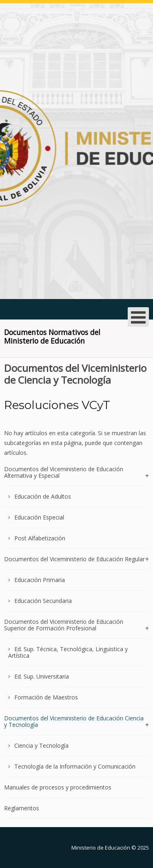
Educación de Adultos (43, 496)
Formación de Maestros (46, 697)
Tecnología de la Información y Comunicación (75, 766)
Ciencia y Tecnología (41, 745)
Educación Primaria (40, 580)
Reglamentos (22, 808)
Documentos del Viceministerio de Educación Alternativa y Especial (64, 473)
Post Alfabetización (40, 538)
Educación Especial (39, 517)
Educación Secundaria (43, 601)
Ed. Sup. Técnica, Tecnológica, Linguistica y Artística (68, 652)
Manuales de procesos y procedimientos (58, 787)
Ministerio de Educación (101, 848)
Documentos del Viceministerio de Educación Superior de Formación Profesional (64, 625)
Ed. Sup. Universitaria (42, 676)
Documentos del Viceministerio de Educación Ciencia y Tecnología (74, 721)
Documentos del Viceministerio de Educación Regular (74, 559)
